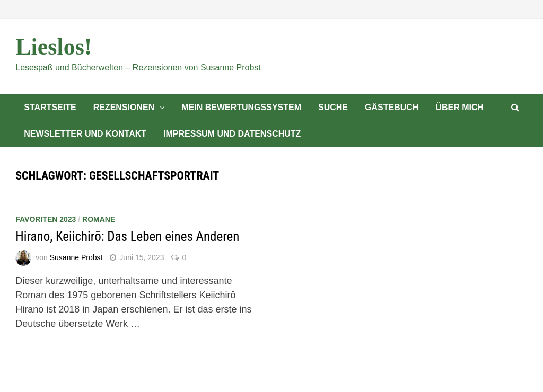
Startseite (50, 107)
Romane (99, 219)
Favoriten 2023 (46, 219)
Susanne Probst (76, 257)
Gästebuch (392, 107)
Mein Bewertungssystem (241, 107)
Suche (333, 107)
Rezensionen (124, 107)
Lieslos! (54, 47)
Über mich (459, 107)
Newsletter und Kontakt (85, 134)
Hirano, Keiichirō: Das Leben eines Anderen (127, 237)
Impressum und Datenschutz (232, 134)
